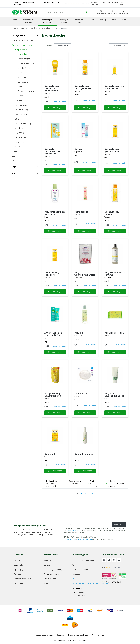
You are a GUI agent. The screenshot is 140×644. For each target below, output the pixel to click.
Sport (93, 20)
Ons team (18, 574)
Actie (114, 20)
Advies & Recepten (94, 4)
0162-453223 (77, 578)
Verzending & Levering (53, 569)
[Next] (97, 493)
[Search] (64, 12)
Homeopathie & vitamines (29, 21)
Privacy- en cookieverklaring (78, 635)
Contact (47, 564)
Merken (124, 20)
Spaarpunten (49, 583)
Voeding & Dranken (65, 21)
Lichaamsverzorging (26, 63)
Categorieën (25, 35)
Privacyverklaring (70, 539)
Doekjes (21, 86)
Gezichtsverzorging (22, 109)
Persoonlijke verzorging (48, 21)
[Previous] (73, 493)
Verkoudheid (23, 77)
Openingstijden (20, 569)
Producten (22, 28)
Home (14, 20)
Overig (104, 20)
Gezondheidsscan (21, 583)
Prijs (25, 166)
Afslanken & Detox (80, 21)
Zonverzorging (21, 142)
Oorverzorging (21, 137)
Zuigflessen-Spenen (26, 91)
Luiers (20, 95)
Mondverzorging (21, 128)
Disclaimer (61, 635)
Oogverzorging (21, 132)
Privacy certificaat (98, 635)
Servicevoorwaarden (85, 539)
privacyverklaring (74, 530)
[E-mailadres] (87, 524)
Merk (25, 203)
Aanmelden (119, 524)
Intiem (17, 119)
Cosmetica (19, 100)
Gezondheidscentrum (110, 3)
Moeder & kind (24, 68)
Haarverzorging (24, 59)
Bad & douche (24, 54)
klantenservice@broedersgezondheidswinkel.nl (91, 583)
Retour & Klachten (51, 578)
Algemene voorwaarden (44, 635)
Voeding (21, 72)
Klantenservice (50, 560)
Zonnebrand (23, 82)
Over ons (122, 4)
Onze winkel (19, 564)
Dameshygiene (21, 105)
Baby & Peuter (51, 28)
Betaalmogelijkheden (52, 574)
